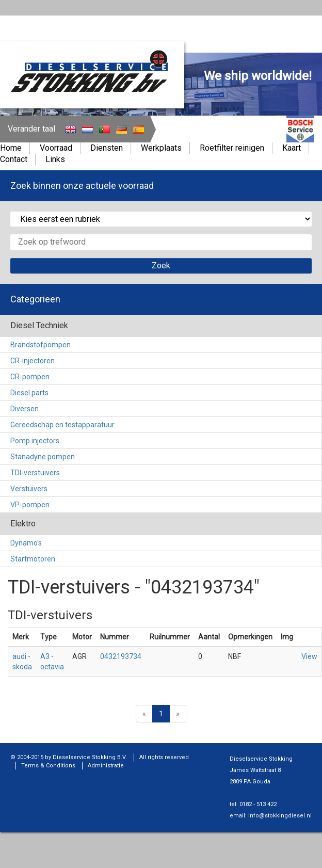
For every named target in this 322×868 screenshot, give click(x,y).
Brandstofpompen (41, 345)
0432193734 (121, 656)
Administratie (106, 766)
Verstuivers (29, 489)
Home (11, 148)
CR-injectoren (33, 361)
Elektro (23, 524)
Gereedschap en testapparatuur (62, 425)
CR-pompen (30, 377)
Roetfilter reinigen (232, 148)
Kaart (292, 148)
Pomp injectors (35, 441)
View (309, 656)
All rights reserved (164, 757)
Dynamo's (26, 543)
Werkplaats (161, 148)
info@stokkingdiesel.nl (280, 816)
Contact (14, 159)
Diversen (25, 409)
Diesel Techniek (39, 325)
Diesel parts (29, 393)
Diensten (107, 148)
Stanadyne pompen (43, 457)
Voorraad (56, 148)
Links (55, 159)
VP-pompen (30, 505)
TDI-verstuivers (35, 473)
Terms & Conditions (48, 766)
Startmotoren (33, 559)
